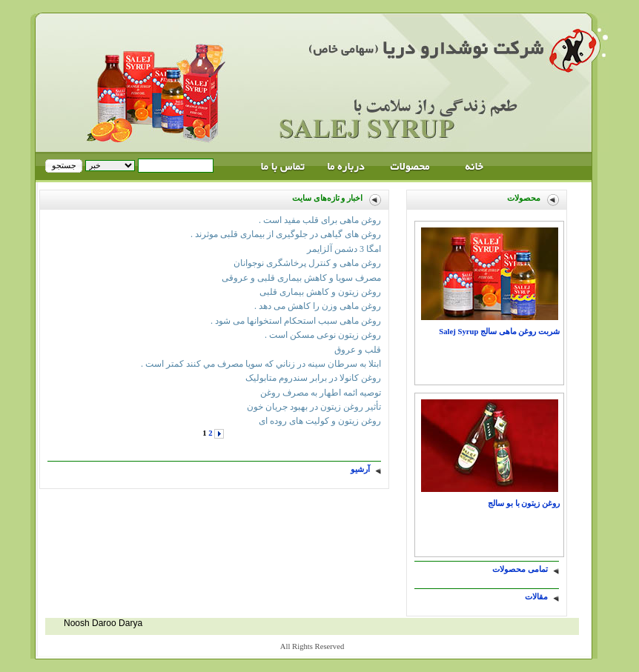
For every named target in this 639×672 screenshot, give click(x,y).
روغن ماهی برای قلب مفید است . (320, 220)
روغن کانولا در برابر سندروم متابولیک (313, 378)
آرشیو (360, 469)
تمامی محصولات (520, 569)
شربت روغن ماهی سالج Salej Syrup (499, 332)
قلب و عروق (358, 350)
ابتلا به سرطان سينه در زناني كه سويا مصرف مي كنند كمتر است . (261, 364)
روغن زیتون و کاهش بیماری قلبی (320, 292)
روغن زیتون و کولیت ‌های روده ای (320, 421)
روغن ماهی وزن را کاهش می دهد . (318, 306)
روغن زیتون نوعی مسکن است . (323, 335)
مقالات (536, 597)
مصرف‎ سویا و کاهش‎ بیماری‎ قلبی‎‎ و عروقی (301, 278)
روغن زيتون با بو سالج (524, 503)
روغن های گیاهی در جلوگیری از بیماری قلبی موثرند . (286, 234)
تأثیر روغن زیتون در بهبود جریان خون (314, 407)
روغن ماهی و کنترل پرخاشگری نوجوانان (307, 263)
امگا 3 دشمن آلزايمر (344, 249)
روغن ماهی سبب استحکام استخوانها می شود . (296, 321)
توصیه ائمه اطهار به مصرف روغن (321, 393)
